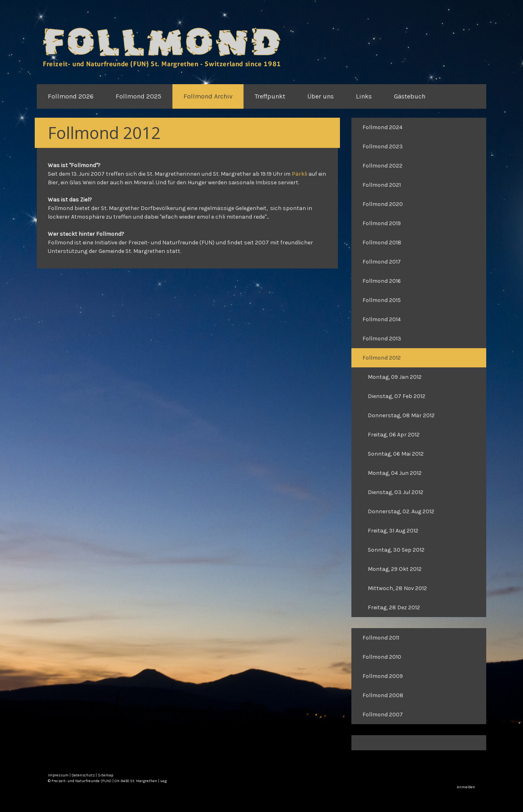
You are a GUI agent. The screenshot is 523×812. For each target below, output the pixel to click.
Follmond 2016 (382, 281)
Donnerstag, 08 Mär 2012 (401, 415)
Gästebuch (410, 96)
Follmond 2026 (71, 96)
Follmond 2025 (139, 96)
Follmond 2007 (383, 715)
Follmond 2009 (383, 676)
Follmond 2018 (382, 243)
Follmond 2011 (381, 638)
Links (364, 96)
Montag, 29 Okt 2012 (395, 569)
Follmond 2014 (382, 319)
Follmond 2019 (382, 223)
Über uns (321, 96)
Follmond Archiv (208, 96)
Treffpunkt (270, 96)
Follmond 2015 (382, 300)
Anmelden (466, 787)
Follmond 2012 (382, 358)
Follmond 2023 (383, 147)
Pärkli (299, 174)
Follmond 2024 (382, 127)
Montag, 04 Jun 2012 (395, 473)
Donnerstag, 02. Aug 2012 (401, 511)
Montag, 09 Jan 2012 (395, 377)
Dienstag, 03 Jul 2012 (396, 492)
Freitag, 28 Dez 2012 (394, 607)
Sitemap (105, 775)
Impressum (58, 775)
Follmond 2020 (383, 204)
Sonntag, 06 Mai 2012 (396, 454)
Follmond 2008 (383, 695)
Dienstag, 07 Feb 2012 (397, 396)
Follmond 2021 (382, 185)
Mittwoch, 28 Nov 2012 (397, 588)
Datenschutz (83, 775)
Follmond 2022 (382, 166)
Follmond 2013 (382, 339)
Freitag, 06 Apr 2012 (394, 435)
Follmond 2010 (382, 657)
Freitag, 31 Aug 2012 (393, 531)
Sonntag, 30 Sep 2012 (396, 550)
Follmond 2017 (382, 262)
